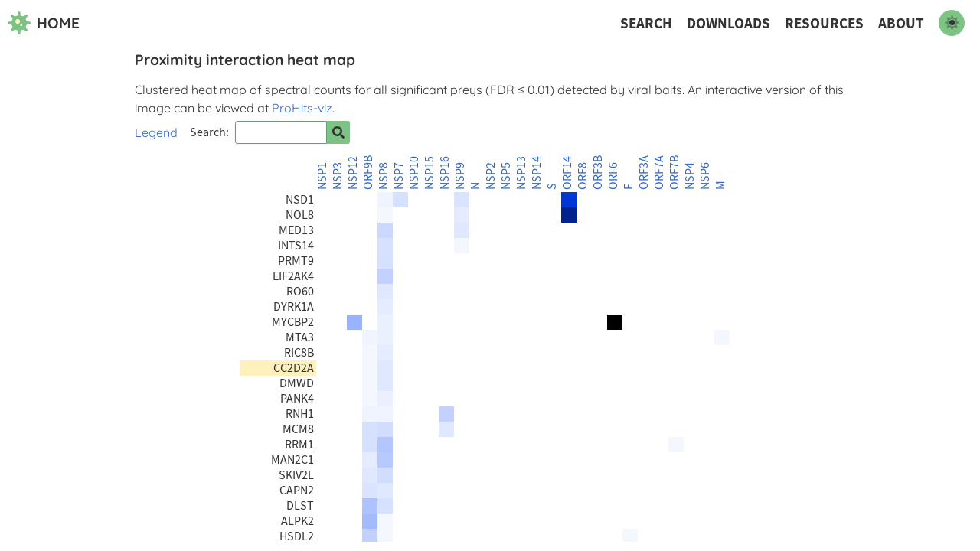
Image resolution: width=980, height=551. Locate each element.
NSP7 (399, 176)
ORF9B (368, 173)
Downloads (728, 23)
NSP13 (521, 173)
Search (646, 23)
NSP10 (414, 173)
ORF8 (583, 176)
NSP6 (705, 176)
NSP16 (445, 173)
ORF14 (567, 173)
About (901, 23)
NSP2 (491, 176)
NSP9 (460, 176)
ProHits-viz (302, 108)
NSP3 (338, 176)
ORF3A (644, 173)
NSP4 (690, 176)
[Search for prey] (338, 132)
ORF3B (598, 173)
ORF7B (675, 173)
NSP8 (384, 176)
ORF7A (659, 173)
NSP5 (506, 176)
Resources (824, 23)
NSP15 (430, 173)
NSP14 (537, 173)
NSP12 (353, 173)
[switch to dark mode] (952, 23)
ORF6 (613, 176)
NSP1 (322, 176)
